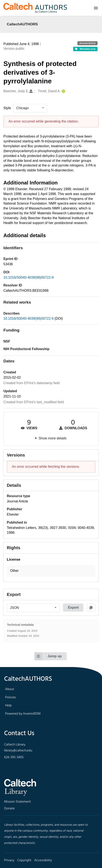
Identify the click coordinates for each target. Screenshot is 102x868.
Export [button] (73, 607)
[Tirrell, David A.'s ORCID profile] (63, 91)
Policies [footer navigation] (10, 697)
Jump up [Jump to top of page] (48, 656)
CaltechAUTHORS (22, 24)
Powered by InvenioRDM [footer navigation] (23, 714)
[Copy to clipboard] (91, 608)
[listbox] (30, 108)
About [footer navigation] (10, 689)
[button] (51, 571)
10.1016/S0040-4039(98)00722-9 (29, 277)
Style (7, 108)
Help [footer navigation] (8, 706)
